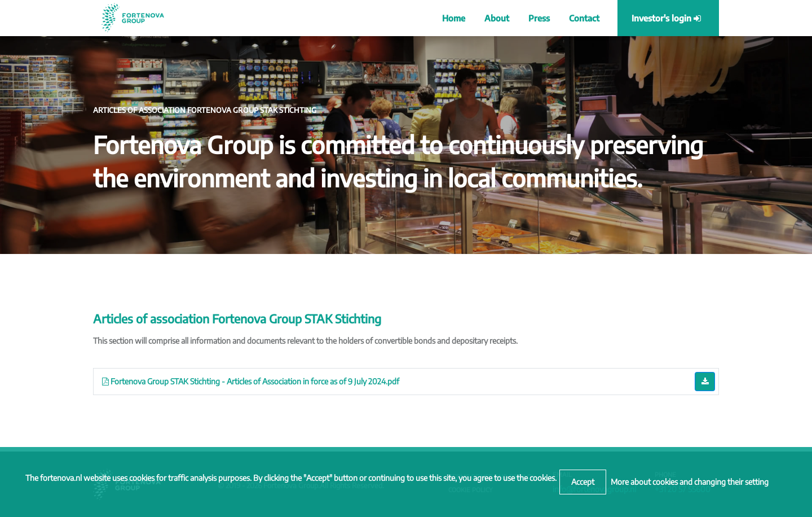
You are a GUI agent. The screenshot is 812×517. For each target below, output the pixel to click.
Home (454, 18)
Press (539, 18)
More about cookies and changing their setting (690, 482)
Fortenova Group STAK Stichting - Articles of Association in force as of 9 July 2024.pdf (251, 381)
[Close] (583, 482)
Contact (584, 18)
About (497, 18)
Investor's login (666, 18)
